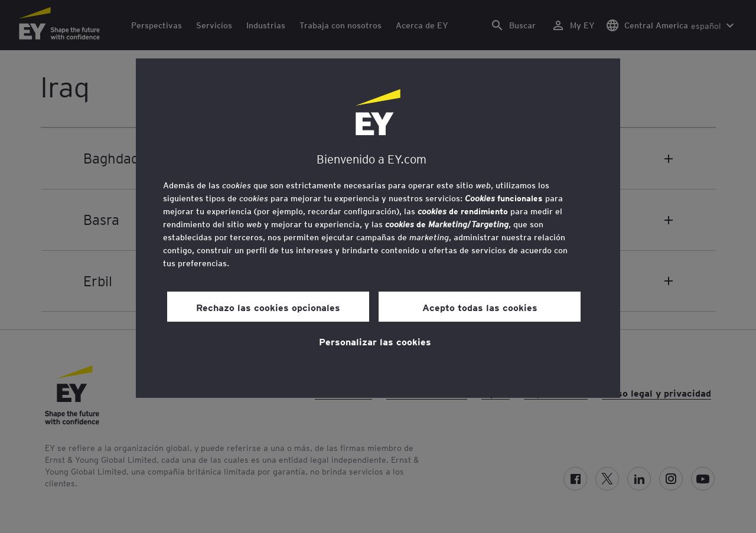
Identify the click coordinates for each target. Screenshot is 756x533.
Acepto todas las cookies (480, 307)
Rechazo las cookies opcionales (268, 307)
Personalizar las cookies (375, 341)
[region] (378, 228)
